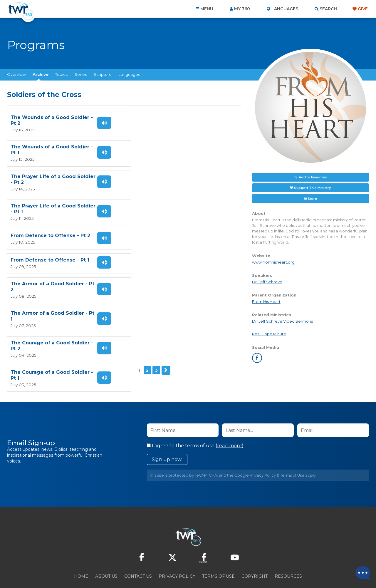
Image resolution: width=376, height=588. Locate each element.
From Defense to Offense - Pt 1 (169, 177)
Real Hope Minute (269, 334)
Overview (16, 74)
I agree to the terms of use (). (196, 426)
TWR (191, 570)
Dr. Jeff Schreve (267, 282)
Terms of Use (292, 455)
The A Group (231, 570)
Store (312, 198)
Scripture (103, 74)
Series (81, 74)
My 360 (242, 9)
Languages (129, 74)
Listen (103, 123)
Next (38, 257)
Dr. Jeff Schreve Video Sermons (282, 321)
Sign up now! (167, 439)
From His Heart (266, 301)
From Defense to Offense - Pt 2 (50, 177)
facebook (257, 358)
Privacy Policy (263, 455)
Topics (61, 74)
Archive (41, 74)
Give (363, 9)
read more (229, 426)
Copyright (255, 556)
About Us (106, 556)
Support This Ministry (312, 187)
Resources (288, 556)
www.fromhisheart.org (273, 262)
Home (81, 556)
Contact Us (138, 556)
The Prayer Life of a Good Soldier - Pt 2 (43, 150)
